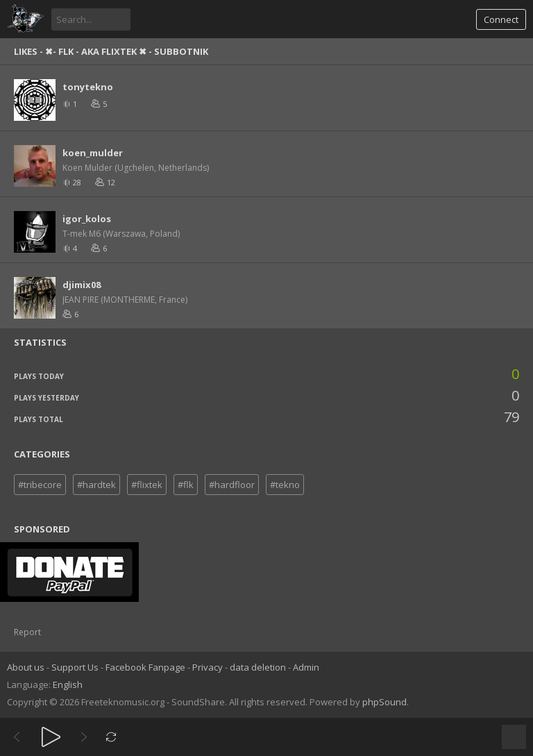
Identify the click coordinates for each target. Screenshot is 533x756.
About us (26, 667)
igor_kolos (87, 219)
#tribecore (40, 485)
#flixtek (147, 485)
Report (27, 632)
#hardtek (96, 485)
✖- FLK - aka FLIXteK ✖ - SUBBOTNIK (127, 51)
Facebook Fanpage (145, 667)
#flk (186, 485)
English (68, 684)
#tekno (285, 485)
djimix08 (82, 285)
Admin (306, 667)
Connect (501, 19)
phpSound (384, 702)
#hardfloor (232, 485)
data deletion (258, 667)
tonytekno (88, 87)
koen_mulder (93, 153)
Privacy (208, 667)
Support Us (75, 667)
